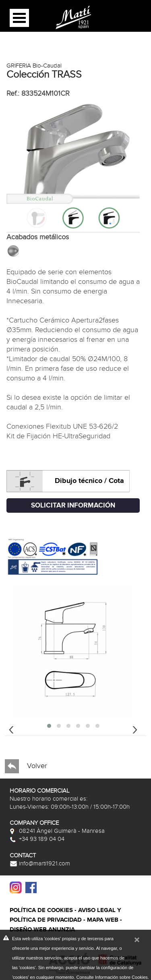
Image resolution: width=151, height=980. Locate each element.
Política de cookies (41, 910)
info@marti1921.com (40, 863)
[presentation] (11, 729)
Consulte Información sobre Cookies (112, 977)
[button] (49, 726)
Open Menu (19, 18)
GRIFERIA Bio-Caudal (34, 66)
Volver (26, 766)
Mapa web (103, 920)
